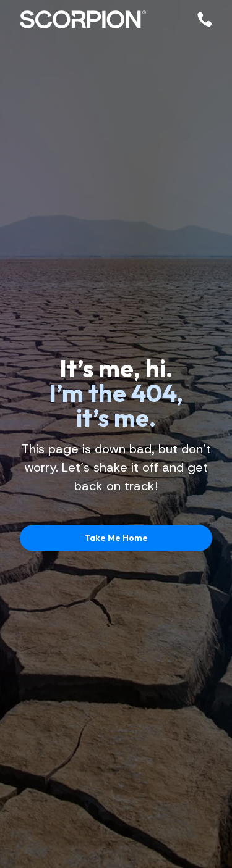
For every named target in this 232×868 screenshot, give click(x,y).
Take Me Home (116, 538)
